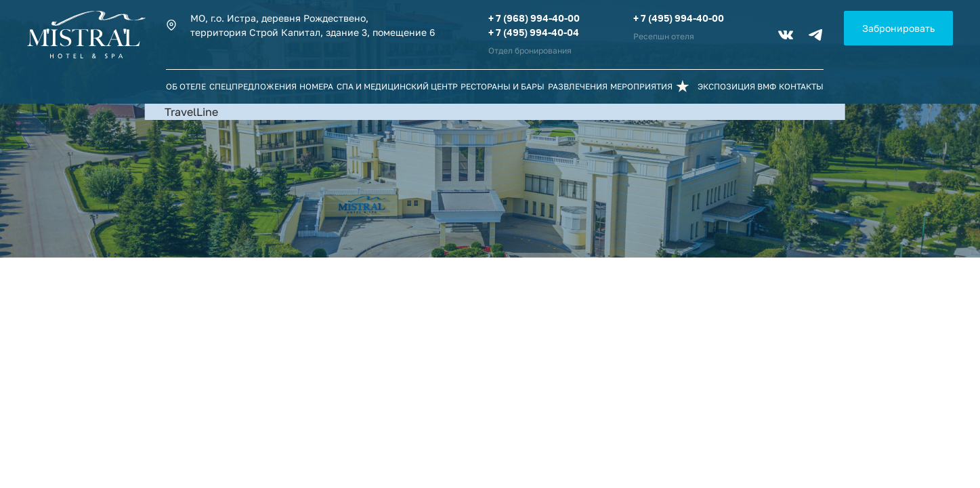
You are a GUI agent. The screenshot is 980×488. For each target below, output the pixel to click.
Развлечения (578, 86)
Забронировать (898, 28)
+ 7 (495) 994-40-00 (679, 18)
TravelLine (191, 112)
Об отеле (186, 86)
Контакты (801, 86)
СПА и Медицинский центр (397, 86)
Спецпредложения (253, 86)
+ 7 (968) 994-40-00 (534, 18)
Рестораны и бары (503, 86)
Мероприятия (641, 86)
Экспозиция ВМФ (737, 86)
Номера (316, 86)
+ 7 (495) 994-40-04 (534, 32)
